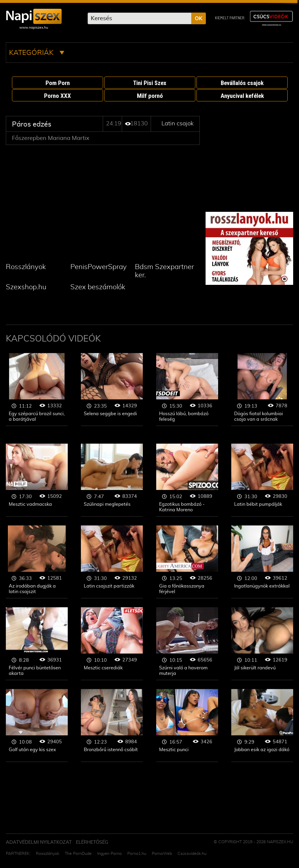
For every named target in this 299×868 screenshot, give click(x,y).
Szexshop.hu (26, 287)
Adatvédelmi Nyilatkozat (39, 842)
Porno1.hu (137, 854)
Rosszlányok (26, 267)
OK (199, 19)
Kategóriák (37, 53)
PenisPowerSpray (99, 267)
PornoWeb (162, 854)
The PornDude (78, 854)
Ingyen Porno (109, 854)
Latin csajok (178, 124)
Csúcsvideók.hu (192, 854)
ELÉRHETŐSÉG (92, 842)
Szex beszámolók (98, 287)
